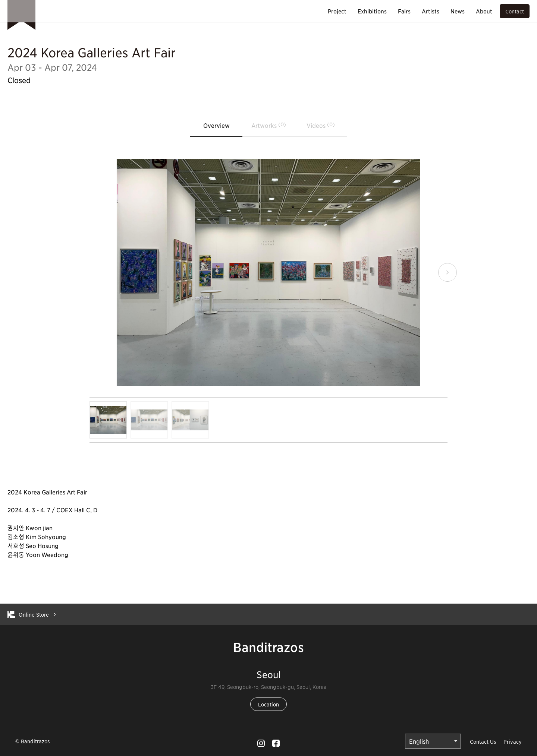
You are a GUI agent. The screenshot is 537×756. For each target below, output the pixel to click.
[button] (447, 272)
